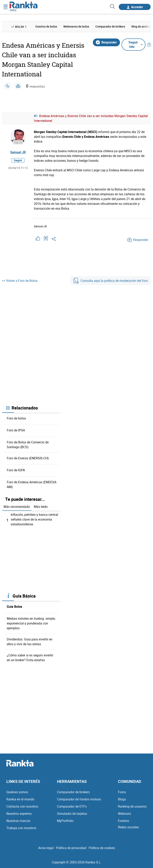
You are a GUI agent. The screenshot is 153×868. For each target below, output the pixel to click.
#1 (36, 116)
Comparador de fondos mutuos (79, 799)
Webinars (125, 814)
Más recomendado (17, 507)
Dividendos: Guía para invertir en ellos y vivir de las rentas (30, 642)
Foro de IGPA (16, 470)
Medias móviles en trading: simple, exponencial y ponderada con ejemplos (31, 623)
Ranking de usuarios (132, 806)
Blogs (122, 799)
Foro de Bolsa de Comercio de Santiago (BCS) (28, 445)
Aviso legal (46, 848)
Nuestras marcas (18, 821)
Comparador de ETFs (72, 806)
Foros (122, 792)
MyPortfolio (65, 821)
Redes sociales (128, 827)
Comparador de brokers (73, 792)
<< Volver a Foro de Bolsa (20, 281)
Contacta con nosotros (22, 806)
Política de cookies (102, 848)
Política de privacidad (71, 848)
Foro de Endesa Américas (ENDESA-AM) (32, 484)
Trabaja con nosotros (21, 828)
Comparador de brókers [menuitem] (110, 26)
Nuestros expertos (19, 814)
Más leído (41, 507)
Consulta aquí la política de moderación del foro (111, 281)
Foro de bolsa (16, 418)
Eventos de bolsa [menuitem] (46, 26)
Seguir (18, 160)
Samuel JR (18, 152)
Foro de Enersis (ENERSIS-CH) (28, 458)
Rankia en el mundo (20, 799)
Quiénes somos (17, 792)
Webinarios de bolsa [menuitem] (76, 26)
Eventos (124, 821)
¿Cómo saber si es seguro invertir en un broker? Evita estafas (30, 658)
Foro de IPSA (16, 430)
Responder (106, 42)
